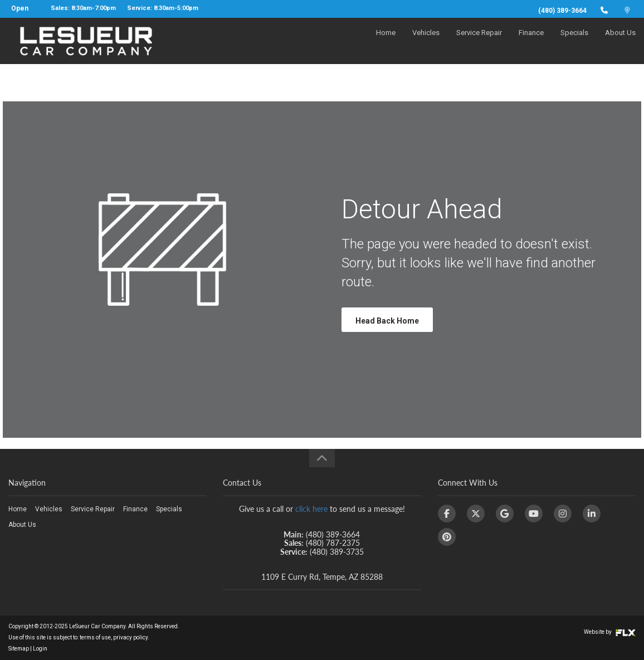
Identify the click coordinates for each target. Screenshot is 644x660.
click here (311, 509)
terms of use (95, 637)
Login (40, 649)
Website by (610, 632)
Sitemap (19, 649)
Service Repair (479, 43)
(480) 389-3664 (562, 11)
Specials (574, 43)
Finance (531, 43)
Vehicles (426, 43)
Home (386, 43)
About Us (620, 43)
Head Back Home (387, 321)
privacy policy (130, 637)
